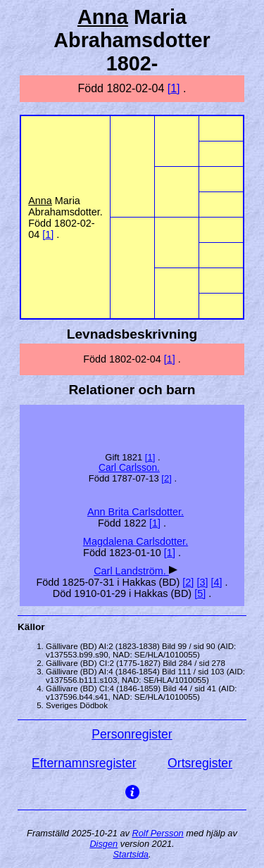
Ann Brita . (136, 512)
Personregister (132, 734)
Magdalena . (136, 541)
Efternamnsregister (84, 763)
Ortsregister (200, 763)
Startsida (131, 854)
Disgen (103, 844)
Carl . (129, 468)
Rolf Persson (157, 833)
